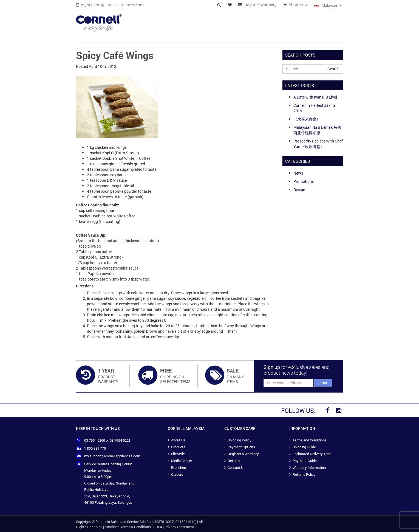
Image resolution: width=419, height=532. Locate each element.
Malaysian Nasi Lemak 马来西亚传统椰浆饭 (317, 130)
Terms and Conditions (310, 440)
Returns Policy (304, 474)
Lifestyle (178, 454)
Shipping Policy (240, 440)
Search (333, 69)
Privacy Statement (179, 527)
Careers (177, 474)
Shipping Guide (304, 447)
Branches (179, 467)
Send (323, 383)
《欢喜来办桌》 (307, 119)
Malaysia (328, 5)
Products (178, 447)
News (298, 173)
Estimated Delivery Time (312, 454)
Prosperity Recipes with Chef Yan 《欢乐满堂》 (318, 144)
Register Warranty (261, 5)
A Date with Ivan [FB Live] (315, 97)
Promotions (304, 181)
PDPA (158, 527)
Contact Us (237, 467)
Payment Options (241, 447)
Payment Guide (305, 461)
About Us (178, 440)
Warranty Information (309, 467)
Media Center (182, 461)
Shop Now (298, 5)
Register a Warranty (243, 454)
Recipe (299, 190)
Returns (234, 461)
